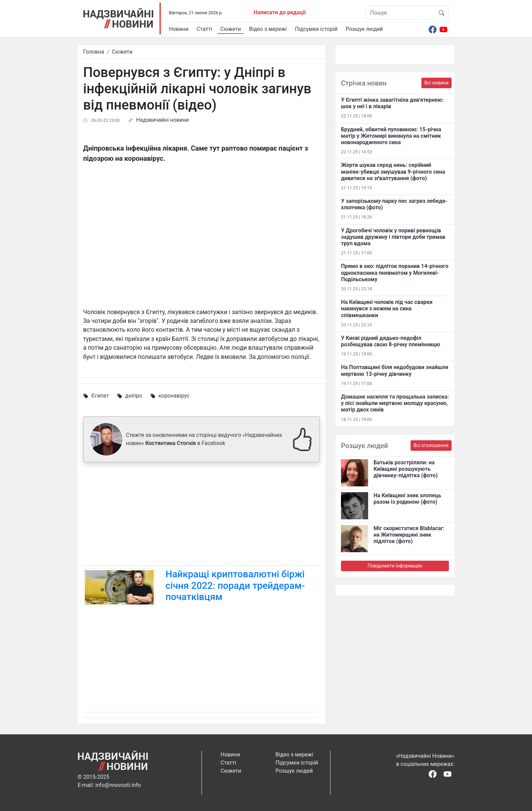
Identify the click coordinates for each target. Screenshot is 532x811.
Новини (179, 29)
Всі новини (436, 83)
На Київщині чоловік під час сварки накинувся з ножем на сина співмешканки (387, 308)
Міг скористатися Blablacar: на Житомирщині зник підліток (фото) (409, 535)
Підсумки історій (316, 29)
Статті (204, 29)
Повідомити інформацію (395, 566)
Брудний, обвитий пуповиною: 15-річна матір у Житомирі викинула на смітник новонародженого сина (391, 136)
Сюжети (231, 29)
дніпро (134, 396)
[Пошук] (400, 13)
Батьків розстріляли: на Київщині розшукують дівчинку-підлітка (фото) (406, 469)
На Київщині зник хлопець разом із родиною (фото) (407, 499)
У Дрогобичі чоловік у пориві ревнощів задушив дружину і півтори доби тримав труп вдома (393, 237)
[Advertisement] (202, 515)
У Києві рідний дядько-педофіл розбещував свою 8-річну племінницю (391, 341)
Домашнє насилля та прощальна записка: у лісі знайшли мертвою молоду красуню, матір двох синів (395, 403)
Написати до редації (280, 12)
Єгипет (100, 396)
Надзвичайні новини (162, 120)
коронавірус (174, 396)
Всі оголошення (431, 445)
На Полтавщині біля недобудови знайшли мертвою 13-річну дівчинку (395, 370)
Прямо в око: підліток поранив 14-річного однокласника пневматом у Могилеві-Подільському (395, 273)
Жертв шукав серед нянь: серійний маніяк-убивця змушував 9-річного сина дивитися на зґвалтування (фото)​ (393, 171)
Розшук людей (364, 29)
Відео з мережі (268, 29)
